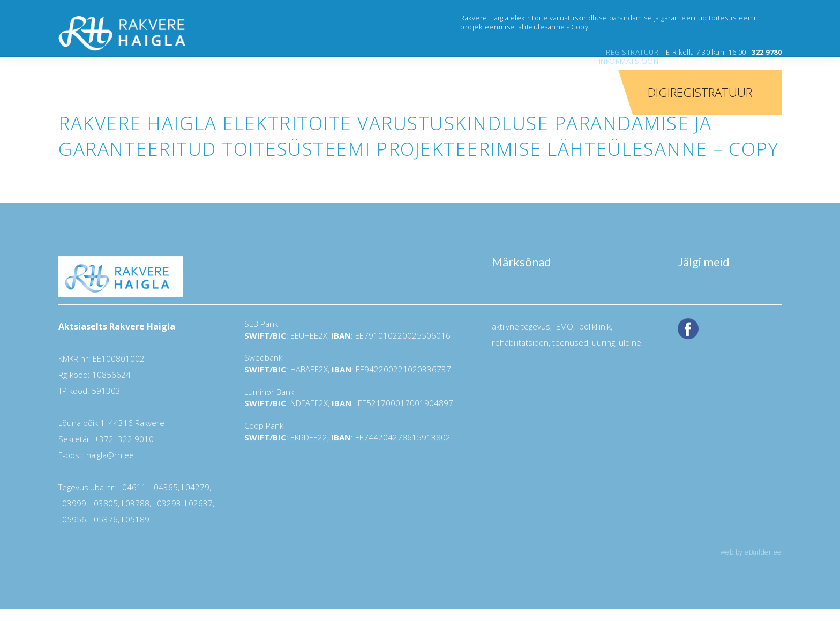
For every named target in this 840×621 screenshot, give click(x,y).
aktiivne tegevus (521, 326)
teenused (569, 342)
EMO (564, 326)
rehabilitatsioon (520, 342)
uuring (603, 342)
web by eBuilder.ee (751, 552)
